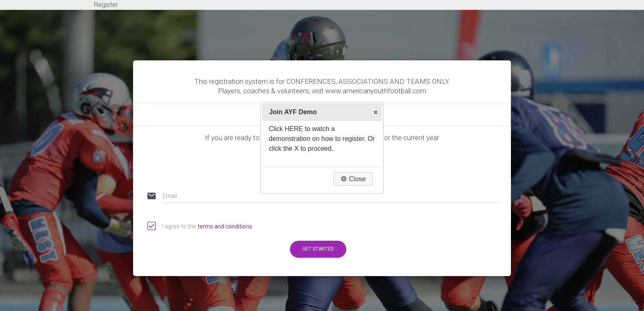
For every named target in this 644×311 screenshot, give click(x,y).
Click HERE (286, 129)
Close (375, 112)
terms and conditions (225, 226)
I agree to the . (201, 227)
